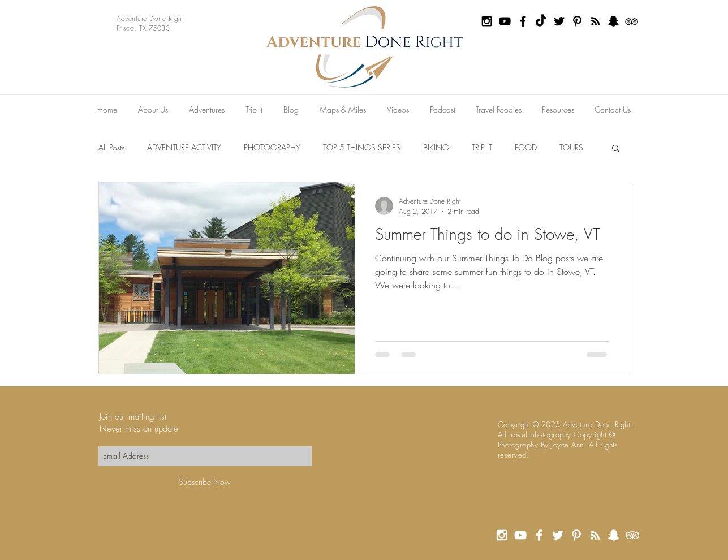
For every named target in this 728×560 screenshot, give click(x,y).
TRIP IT (482, 147)
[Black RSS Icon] (595, 21)
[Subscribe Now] (205, 482)
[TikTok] (541, 21)
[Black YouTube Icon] (505, 21)
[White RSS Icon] (595, 535)
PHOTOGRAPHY (272, 147)
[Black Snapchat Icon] (613, 21)
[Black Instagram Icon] (487, 21)
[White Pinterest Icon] (576, 535)
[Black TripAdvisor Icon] (632, 21)
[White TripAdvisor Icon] (632, 535)
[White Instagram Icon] (502, 535)
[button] (616, 149)
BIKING (436, 147)
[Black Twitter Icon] (559, 21)
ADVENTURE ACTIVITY (184, 147)
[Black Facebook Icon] (523, 21)
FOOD (526, 147)
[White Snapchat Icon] (614, 535)
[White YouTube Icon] (520, 535)
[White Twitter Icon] (558, 535)
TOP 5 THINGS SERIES (362, 147)
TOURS (571, 147)
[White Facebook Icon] (539, 535)
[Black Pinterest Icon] (577, 21)
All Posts (111, 147)
